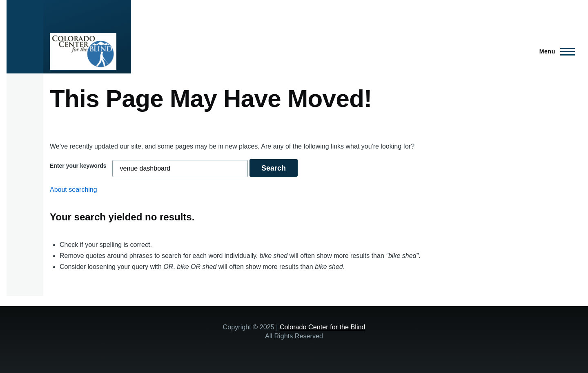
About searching (73, 190)
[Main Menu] (555, 51)
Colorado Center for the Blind (323, 327)
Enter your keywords (78, 166)
